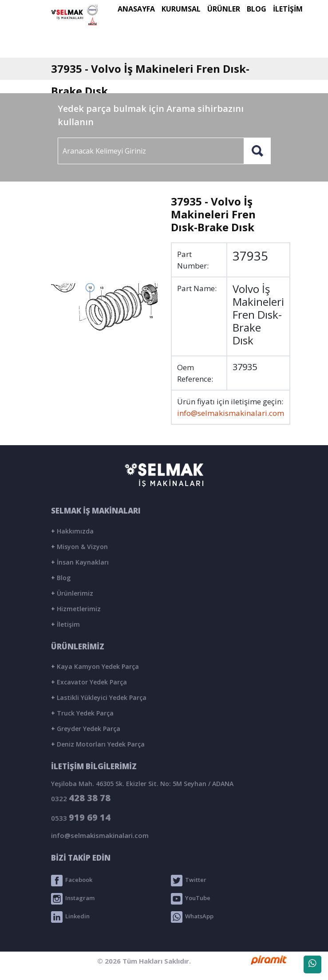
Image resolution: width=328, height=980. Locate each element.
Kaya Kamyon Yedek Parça (95, 666)
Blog (61, 578)
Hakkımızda (72, 531)
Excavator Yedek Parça (89, 682)
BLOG (257, 9)
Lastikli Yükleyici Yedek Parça (99, 697)
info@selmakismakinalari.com (231, 413)
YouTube (191, 899)
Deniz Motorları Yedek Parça (98, 744)
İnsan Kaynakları (80, 562)
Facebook (72, 881)
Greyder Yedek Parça (86, 729)
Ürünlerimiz (72, 593)
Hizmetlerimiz (76, 609)
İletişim (65, 624)
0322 (81, 798)
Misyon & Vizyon (79, 547)
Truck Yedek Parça (82, 713)
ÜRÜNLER (224, 9)
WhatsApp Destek (312, 966)
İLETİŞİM (288, 9)
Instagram (73, 899)
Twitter (189, 881)
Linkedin (70, 917)
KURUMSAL (181, 9)
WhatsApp (192, 917)
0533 (81, 817)
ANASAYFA (136, 9)
